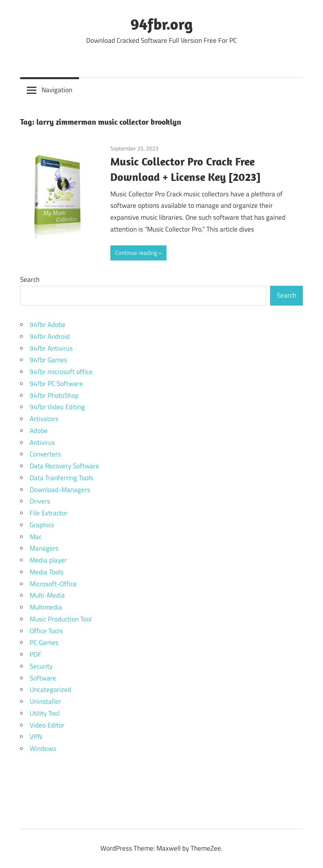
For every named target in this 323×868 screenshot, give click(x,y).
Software (43, 678)
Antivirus (42, 443)
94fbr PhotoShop (54, 395)
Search (30, 279)
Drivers (40, 501)
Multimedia (46, 607)
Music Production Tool (61, 619)
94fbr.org (162, 24)
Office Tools (46, 631)
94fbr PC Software (56, 384)
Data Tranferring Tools (61, 478)
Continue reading (136, 253)
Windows (43, 748)
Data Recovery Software (64, 466)
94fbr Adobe (48, 325)
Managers (44, 548)
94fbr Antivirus (51, 348)
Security (41, 666)
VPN (36, 737)
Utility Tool (45, 713)
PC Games (44, 642)
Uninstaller (45, 701)
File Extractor (49, 513)
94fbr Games (48, 360)
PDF (36, 654)
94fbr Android (50, 336)
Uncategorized (50, 689)
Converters (45, 454)
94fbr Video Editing (57, 407)
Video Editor (47, 725)
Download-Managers (60, 490)
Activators (44, 419)
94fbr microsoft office (61, 372)
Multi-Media (47, 595)
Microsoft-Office (53, 584)
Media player (48, 560)
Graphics (42, 525)
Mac (36, 537)
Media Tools (47, 572)
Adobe (39, 431)
